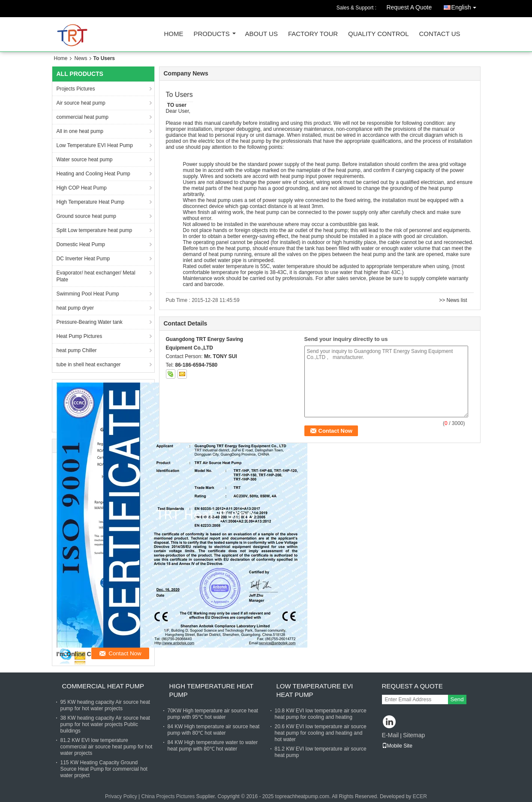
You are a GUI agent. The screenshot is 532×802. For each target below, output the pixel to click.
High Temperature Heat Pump (91, 202)
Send (457, 699)
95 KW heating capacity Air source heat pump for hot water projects (105, 705)
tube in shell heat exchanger (89, 365)
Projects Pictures (76, 89)
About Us (261, 34)
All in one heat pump (80, 131)
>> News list (453, 300)
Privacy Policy (121, 796)
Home (174, 34)
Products (212, 34)
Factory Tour (313, 34)
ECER (420, 796)
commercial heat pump (83, 117)
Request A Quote (409, 7)
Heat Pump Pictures (80, 336)
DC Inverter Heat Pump (83, 259)
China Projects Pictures (168, 796)
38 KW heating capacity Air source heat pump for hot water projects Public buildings (105, 724)
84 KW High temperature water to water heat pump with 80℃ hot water (213, 746)
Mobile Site (397, 746)
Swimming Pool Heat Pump (88, 294)
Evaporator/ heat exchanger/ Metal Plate (96, 276)
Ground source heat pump (86, 216)
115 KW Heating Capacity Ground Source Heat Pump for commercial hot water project (104, 769)
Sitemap (414, 735)
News (81, 58)
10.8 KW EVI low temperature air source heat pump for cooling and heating (321, 714)
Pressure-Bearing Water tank (90, 322)
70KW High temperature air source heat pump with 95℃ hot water (213, 714)
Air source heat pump (81, 103)
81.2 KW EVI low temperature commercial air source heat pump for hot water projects (107, 747)
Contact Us (439, 34)
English (466, 6)
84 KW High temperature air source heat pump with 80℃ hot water (214, 730)
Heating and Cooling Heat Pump (93, 174)
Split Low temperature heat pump (95, 230)
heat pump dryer (75, 308)
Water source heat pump (85, 160)
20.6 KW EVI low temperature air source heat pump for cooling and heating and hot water (321, 733)
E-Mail (391, 735)
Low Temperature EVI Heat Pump (95, 145)
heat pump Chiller (77, 350)
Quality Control (378, 34)
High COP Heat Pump (82, 188)
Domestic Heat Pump (81, 244)
